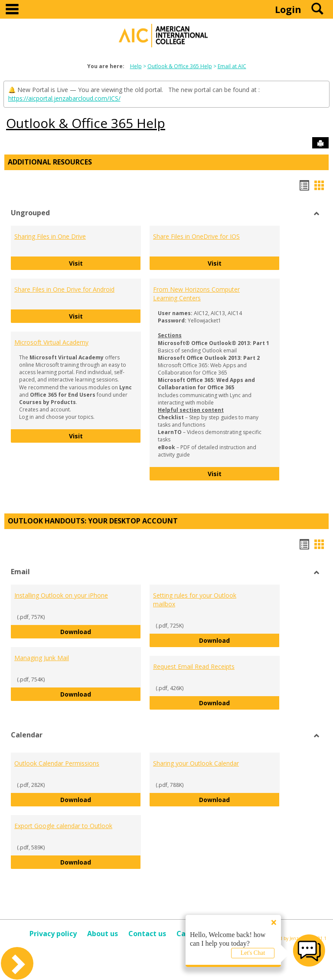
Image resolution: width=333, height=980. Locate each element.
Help (136, 66)
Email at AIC (232, 66)
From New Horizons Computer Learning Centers (196, 294)
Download (101, 631)
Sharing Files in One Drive (50, 236)
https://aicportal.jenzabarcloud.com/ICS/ (64, 98)
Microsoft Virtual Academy (51, 342)
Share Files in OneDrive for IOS (196, 236)
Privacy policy (53, 934)
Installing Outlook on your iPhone (61, 595)
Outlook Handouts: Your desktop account (93, 521)
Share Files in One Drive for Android (64, 289)
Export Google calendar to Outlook (63, 826)
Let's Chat (253, 953)
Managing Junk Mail (42, 658)
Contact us (147, 934)
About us (103, 934)
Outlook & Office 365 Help (180, 66)
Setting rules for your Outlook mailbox (195, 600)
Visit (105, 263)
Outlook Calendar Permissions (57, 763)
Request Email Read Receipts (194, 666)
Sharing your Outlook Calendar (196, 763)
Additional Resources (50, 162)
